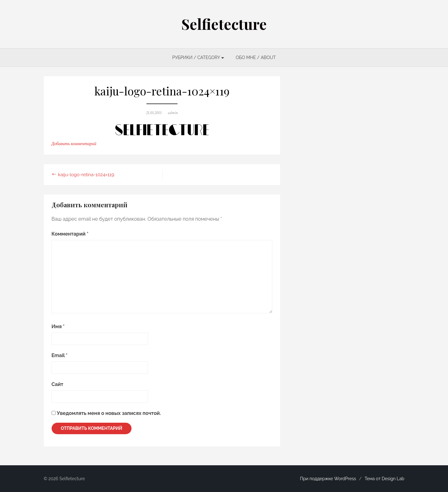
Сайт (58, 384)
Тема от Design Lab (385, 479)
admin (173, 113)
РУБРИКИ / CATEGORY (196, 57)
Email (60, 355)
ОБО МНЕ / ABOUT (256, 57)
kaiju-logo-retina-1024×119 (86, 175)
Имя (58, 326)
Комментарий (70, 234)
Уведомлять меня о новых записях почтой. (109, 413)
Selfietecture (224, 24)
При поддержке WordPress (328, 479)
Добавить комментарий (74, 144)
